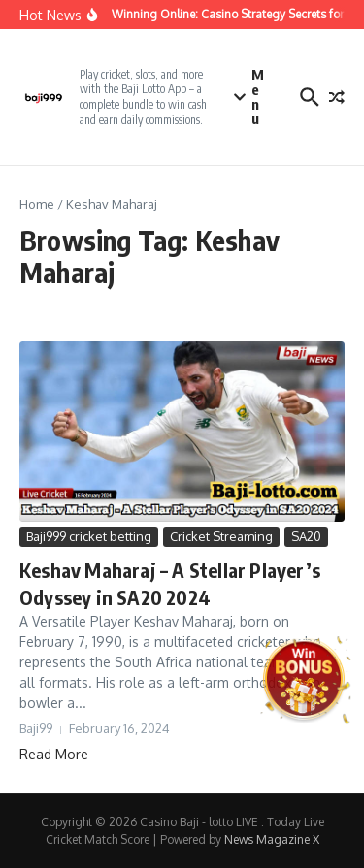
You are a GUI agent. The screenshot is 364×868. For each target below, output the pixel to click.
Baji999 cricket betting (89, 536)
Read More (54, 754)
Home (37, 204)
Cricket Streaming (221, 536)
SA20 (306, 536)
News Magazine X (272, 839)
